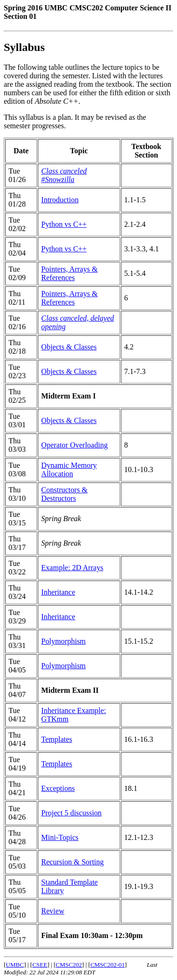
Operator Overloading (74, 445)
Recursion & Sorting (72, 862)
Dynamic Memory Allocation (69, 469)
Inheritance (58, 592)
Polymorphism (63, 641)
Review (53, 911)
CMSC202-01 (107, 965)
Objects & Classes (69, 347)
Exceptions (58, 788)
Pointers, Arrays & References (69, 273)
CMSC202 (69, 965)
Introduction (60, 200)
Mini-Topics (60, 837)
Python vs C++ (64, 224)
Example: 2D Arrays (72, 568)
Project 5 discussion (71, 813)
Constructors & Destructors (64, 494)
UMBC (15, 965)
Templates (57, 739)
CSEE (40, 965)
